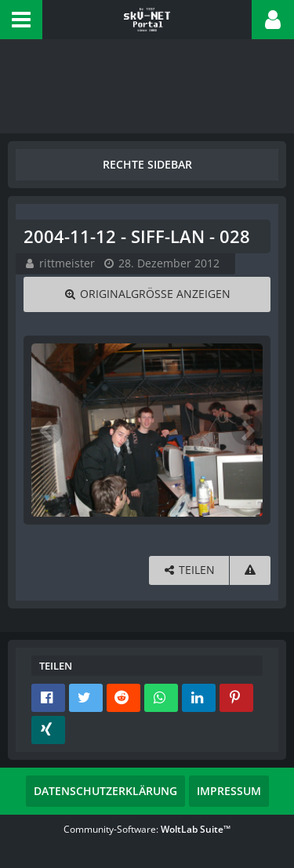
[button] (21, 20)
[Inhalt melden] (250, 570)
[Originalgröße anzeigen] (147, 294)
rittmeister (67, 263)
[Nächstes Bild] (247, 430)
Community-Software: (147, 829)
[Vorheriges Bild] (47, 430)
